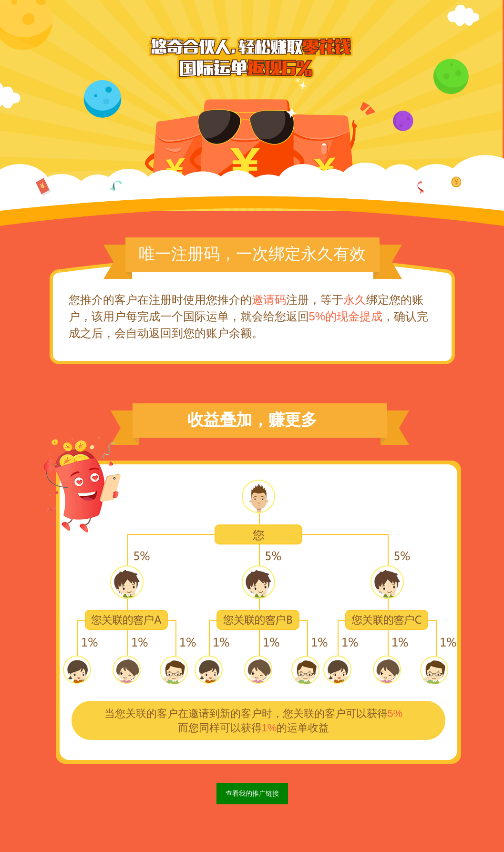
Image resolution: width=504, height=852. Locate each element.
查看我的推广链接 (252, 793)
